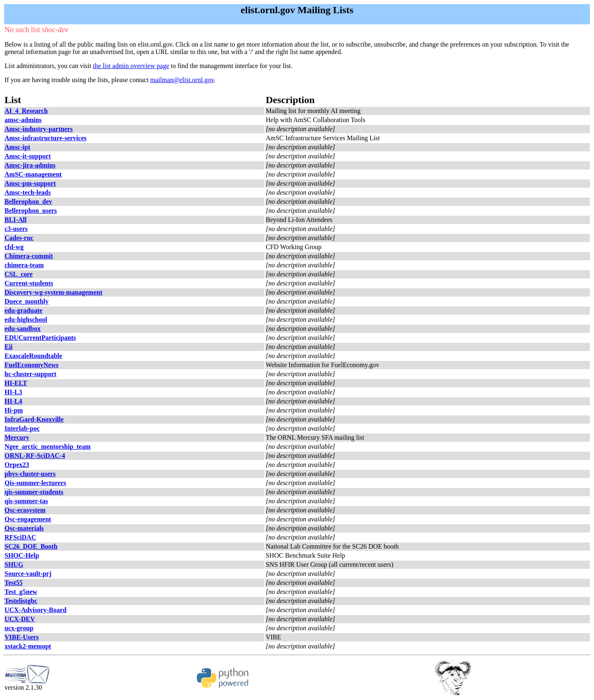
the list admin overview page (131, 66)
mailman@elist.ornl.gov (182, 80)
